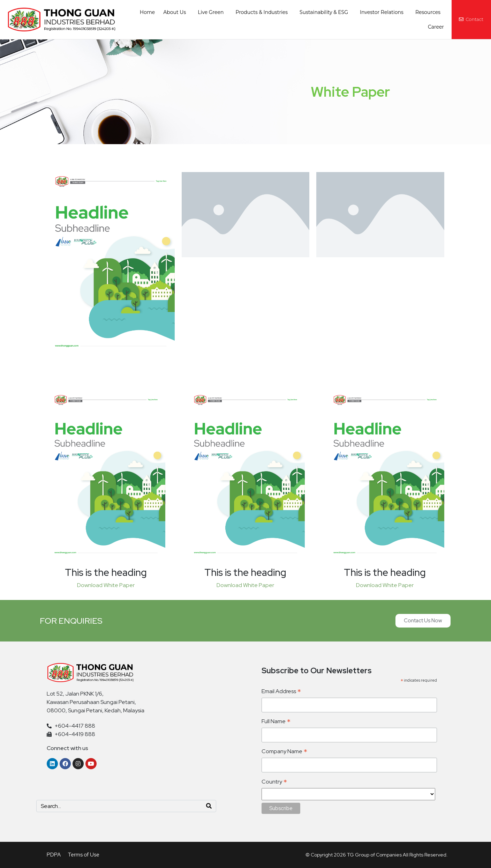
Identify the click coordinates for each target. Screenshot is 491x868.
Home (147, 12)
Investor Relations (382, 12)
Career (436, 27)
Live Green (211, 12)
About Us (175, 12)
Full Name (276, 722)
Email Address (281, 692)
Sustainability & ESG (324, 12)
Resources (428, 12)
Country (274, 782)
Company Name (284, 752)
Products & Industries (262, 12)
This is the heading (106, 572)
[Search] (209, 806)
